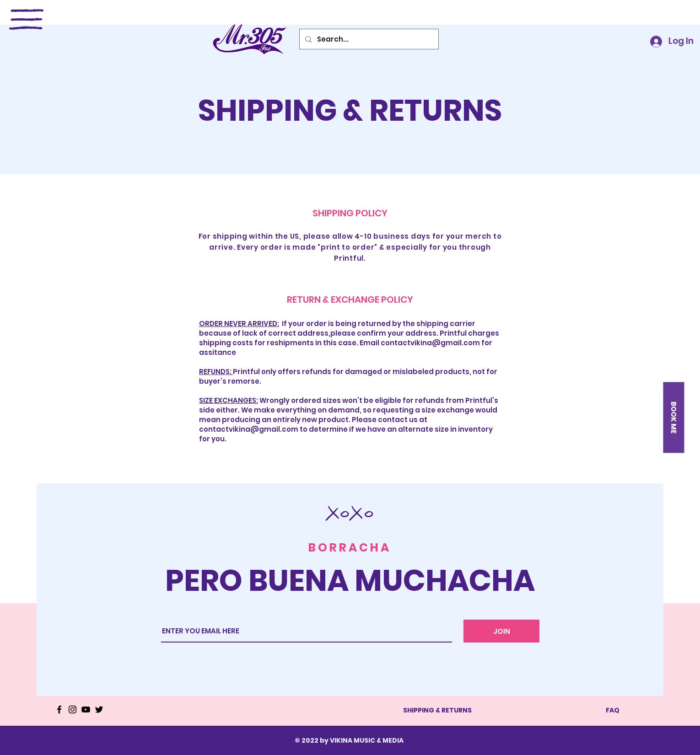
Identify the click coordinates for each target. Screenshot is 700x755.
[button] (26, 19)
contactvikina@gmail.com (430, 343)
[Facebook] (59, 709)
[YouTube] (86, 709)
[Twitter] (99, 709)
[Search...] (368, 39)
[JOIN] (501, 631)
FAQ (613, 710)
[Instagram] (73, 709)
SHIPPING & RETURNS (437, 710)
